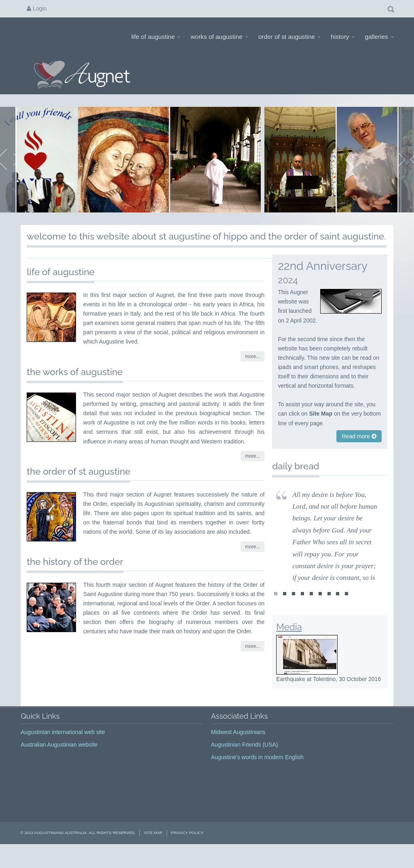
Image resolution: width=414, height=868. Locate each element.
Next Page (405, 168)
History (342, 37)
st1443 (302, 611)
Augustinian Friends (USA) (245, 760)
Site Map (153, 848)
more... (252, 372)
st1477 (346, 611)
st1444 (311, 611)
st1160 (285, 611)
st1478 (276, 611)
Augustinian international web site (63, 747)
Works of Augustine (219, 37)
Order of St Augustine (289, 37)
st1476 (338, 611)
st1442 (294, 611)
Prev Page (9, 168)
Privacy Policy (187, 848)
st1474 (320, 611)
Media (289, 643)
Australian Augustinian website (59, 760)
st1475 (329, 611)
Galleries (379, 37)
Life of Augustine (156, 37)
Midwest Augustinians (238, 747)
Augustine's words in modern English (257, 772)
